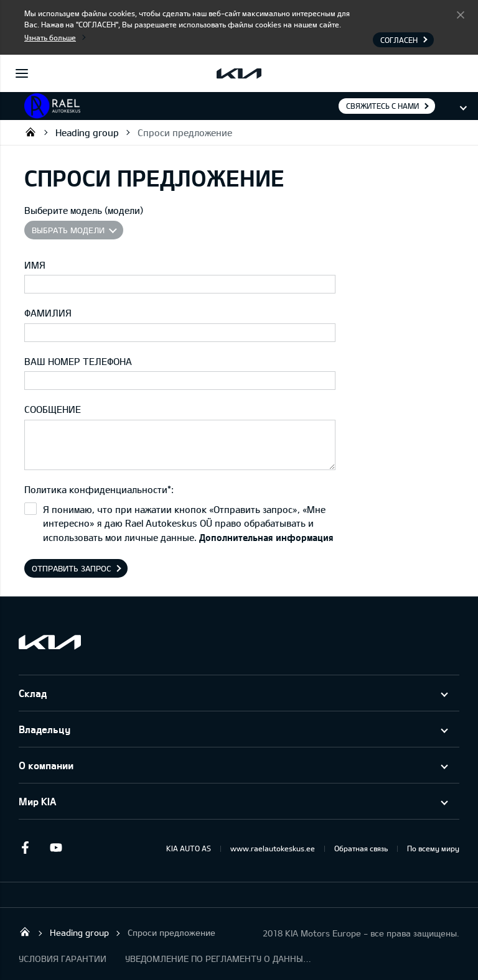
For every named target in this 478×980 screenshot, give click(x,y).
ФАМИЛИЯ (48, 313)
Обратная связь (361, 848)
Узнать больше (50, 37)
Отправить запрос (72, 568)
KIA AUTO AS (189, 848)
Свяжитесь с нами (382, 106)
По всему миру (433, 848)
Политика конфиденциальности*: (99, 489)
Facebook (25, 848)
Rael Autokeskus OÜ (30, 132)
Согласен (461, 14)
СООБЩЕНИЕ (53, 409)
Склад (33, 693)
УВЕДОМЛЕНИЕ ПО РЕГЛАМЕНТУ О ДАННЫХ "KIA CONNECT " (218, 959)
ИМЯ (35, 265)
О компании (46, 765)
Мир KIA (37, 801)
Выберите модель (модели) (84, 210)
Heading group (87, 132)
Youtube (56, 848)
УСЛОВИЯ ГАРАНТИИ (63, 959)
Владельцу (45, 729)
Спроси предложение (185, 132)
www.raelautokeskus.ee (273, 848)
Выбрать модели (68, 230)
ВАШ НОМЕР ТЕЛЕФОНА (78, 361)
